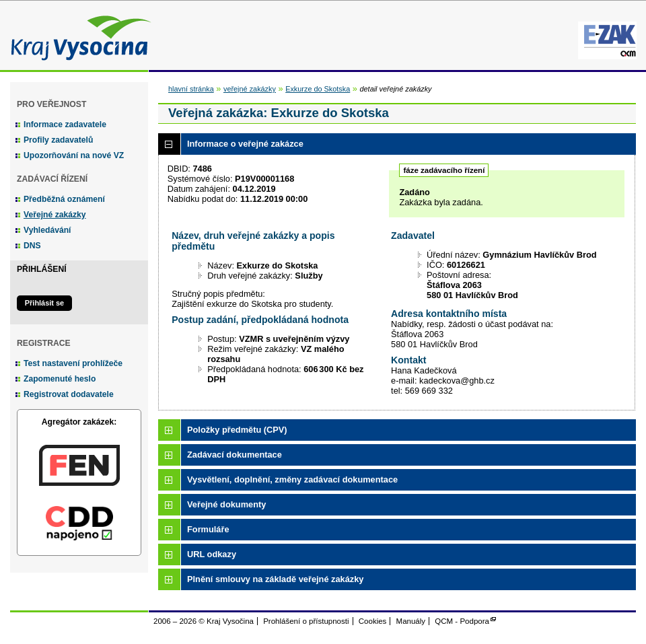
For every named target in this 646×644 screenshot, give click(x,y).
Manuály (411, 621)
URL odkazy (212, 554)
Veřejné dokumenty (226, 504)
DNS (32, 246)
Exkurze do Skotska (318, 89)
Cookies (373, 621)
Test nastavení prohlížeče (73, 363)
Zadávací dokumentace (235, 455)
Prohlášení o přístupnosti (306, 621)
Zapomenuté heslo (60, 379)
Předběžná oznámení (64, 199)
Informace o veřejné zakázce (245, 144)
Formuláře (208, 529)
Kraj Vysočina (77, 35)
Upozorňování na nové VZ (74, 155)
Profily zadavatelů (58, 140)
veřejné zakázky (250, 89)
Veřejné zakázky (55, 215)
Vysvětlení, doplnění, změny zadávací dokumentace (292, 479)
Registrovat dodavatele (69, 394)
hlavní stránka (191, 89)
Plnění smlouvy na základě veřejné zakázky (275, 579)
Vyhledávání (47, 230)
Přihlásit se (44, 303)
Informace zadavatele (65, 124)
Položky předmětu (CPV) (237, 430)
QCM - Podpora (462, 621)
